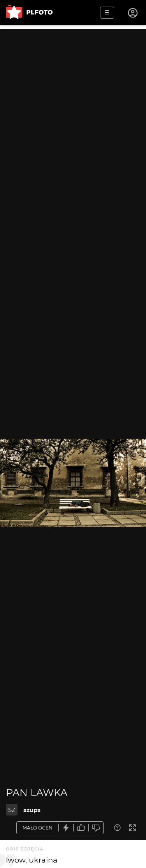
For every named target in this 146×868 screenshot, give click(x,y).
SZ (12, 810)
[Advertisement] (73, 102)
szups (32, 810)
